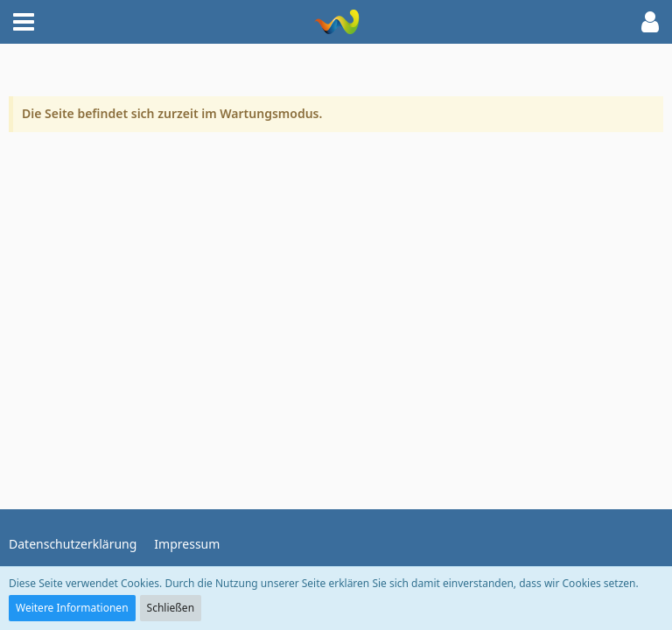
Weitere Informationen (72, 608)
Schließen (171, 608)
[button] (24, 22)
